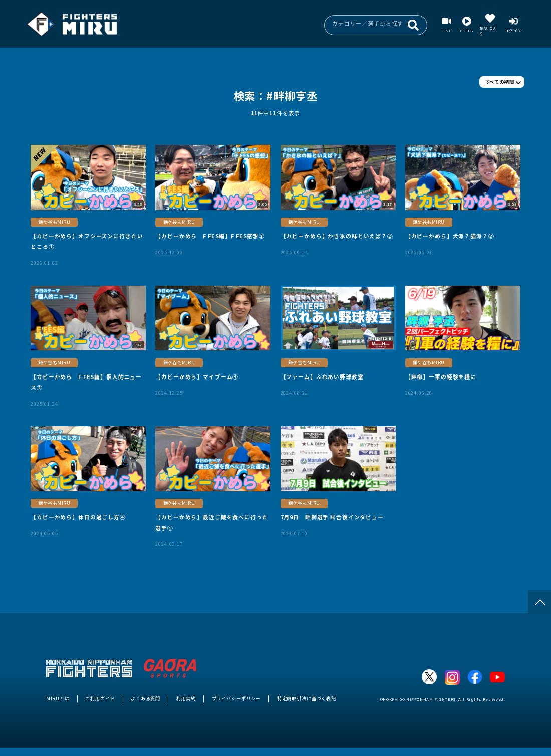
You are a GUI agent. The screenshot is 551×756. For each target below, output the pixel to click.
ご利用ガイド (100, 698)
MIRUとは (58, 698)
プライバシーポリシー (237, 698)
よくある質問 (146, 698)
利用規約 (186, 698)
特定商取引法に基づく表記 (307, 698)
